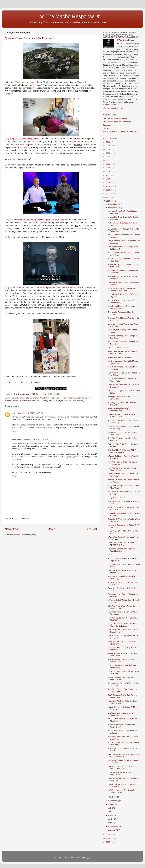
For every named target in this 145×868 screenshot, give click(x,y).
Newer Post (12, 529)
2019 (108, 168)
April (110, 819)
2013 (108, 190)
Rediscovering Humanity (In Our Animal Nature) (121, 410)
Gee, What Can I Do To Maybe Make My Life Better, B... (123, 756)
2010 (108, 201)
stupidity (81, 401)
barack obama (26, 398)
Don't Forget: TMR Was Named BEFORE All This (121, 544)
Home (51, 529)
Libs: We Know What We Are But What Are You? (122, 607)
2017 (108, 175)
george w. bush (67, 398)
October (112, 797)
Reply (14, 431)
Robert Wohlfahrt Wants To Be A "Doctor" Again (121, 415)
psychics (62, 401)
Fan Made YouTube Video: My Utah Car (120, 132)
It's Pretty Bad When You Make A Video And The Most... (122, 289)
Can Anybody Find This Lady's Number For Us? (121, 767)
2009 (108, 835)
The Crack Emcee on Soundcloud (117, 122)
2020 (108, 164)
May (110, 815)
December (113, 204)
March (111, 823)
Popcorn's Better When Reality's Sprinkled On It (121, 550)
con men (56, 398)
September (113, 801)
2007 (108, 842)
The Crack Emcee (126, 40)
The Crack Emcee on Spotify (115, 118)
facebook (107, 125)
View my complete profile (114, 108)
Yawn (110, 555)
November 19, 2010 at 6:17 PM (30, 413)
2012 (108, 194)
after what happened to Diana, (29, 145)
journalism (86, 398)
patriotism (53, 401)
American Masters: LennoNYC (121, 357)
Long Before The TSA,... (118, 498)
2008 (108, 838)
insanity (77, 398)
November (113, 208)
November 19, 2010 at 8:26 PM (36, 440)
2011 (108, 197)
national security (29, 401)
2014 (108, 186)
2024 (108, 149)
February (112, 826)
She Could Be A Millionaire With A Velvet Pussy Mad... (122, 451)
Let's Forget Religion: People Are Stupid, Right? (122, 307)
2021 (108, 161)
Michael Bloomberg (13, 401)
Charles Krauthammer (42, 398)
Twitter (106, 128)
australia (15, 398)
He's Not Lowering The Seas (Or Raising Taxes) (121, 791)
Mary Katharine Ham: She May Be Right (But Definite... (122, 625)
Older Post (91, 529)
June (111, 812)
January (112, 830)
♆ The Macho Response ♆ (53, 16)
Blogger (87, 857)
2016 (108, 179)
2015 (108, 183)
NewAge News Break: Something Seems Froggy (122, 469)
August (112, 804)
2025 (108, 146)
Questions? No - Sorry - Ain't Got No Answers (30, 38)
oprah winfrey (42, 401)
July (110, 808)
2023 (108, 153)
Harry (14, 413)
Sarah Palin (71, 401)
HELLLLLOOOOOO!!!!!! (118, 348)
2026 (108, 142)
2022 (108, 157)
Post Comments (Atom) (26, 535)
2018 (108, 172)
